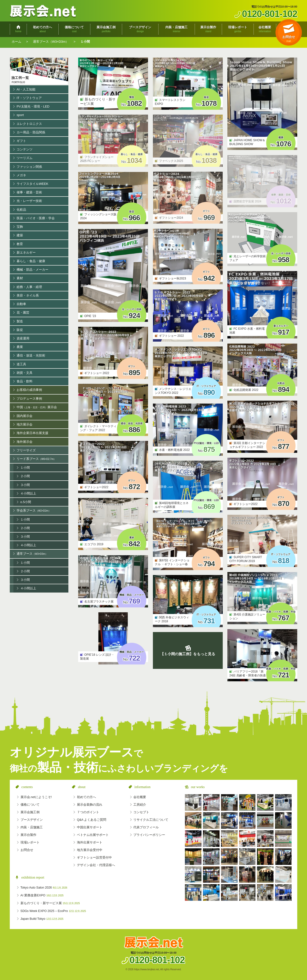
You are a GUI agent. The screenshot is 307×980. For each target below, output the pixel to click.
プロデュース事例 (29, 399)
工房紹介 (140, 805)
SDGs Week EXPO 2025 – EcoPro (53, 911)
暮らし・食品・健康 (31, 261)
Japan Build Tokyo (42, 919)
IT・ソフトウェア (29, 98)
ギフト (21, 141)
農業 (20, 347)
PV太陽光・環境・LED (33, 106)
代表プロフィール (146, 827)
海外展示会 (25, 442)
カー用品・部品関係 (31, 132)
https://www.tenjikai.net (147, 969)
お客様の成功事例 (29, 390)
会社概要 (140, 797)
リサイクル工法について (151, 820)
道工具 (21, 364)
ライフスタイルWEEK (32, 184)
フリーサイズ (26, 450)
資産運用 (23, 338)
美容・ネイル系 (28, 295)
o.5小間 (26, 502)
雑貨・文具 (25, 373)
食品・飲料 (25, 381)
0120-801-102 (270, 14)
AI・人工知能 (26, 89)
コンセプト (141, 812)
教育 (20, 244)
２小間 (25, 476)
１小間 (25, 468)
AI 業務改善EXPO (42, 895)
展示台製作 (28, 835)
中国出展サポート (90, 827)
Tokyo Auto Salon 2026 (44, 888)
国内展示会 (25, 416)
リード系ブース (36, 459)
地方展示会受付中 (90, 850)
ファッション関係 (29, 167)
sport (20, 115)
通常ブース (32, 554)
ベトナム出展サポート (93, 835)
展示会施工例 (39, 71)
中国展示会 (37, 407)
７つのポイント (88, 812)
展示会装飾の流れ (90, 805)
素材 (20, 278)
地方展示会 (25, 424)
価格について (30, 805)
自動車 (21, 304)
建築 (20, 235)
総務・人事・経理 (29, 287)
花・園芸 (23, 312)
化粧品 (21, 210)
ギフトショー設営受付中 (94, 858)
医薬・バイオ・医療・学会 (36, 218)
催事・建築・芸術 (29, 192)
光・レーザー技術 (29, 201)
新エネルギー (26, 252)
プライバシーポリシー (149, 835)
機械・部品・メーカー (32, 270)
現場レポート (30, 842)
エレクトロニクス (29, 124)
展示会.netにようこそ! (36, 797)
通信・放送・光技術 (31, 355)
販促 (20, 330)
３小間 (25, 485)
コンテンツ (25, 149)
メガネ (21, 175)
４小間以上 (28, 493)
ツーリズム (25, 158)
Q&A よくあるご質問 (92, 820)
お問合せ (27, 850)
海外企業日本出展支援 (32, 433)
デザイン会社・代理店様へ (96, 865)
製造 (20, 321)
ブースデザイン (32, 820)
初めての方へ (86, 797)
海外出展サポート (90, 842)
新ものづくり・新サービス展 (50, 903)
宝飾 (20, 227)
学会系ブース (34, 511)
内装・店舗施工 (32, 827)
